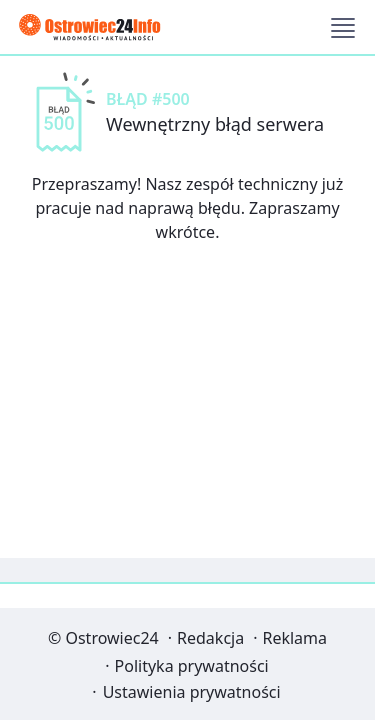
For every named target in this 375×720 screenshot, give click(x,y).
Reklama (294, 638)
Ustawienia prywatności (192, 692)
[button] (343, 28)
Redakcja (210, 638)
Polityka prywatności (192, 666)
